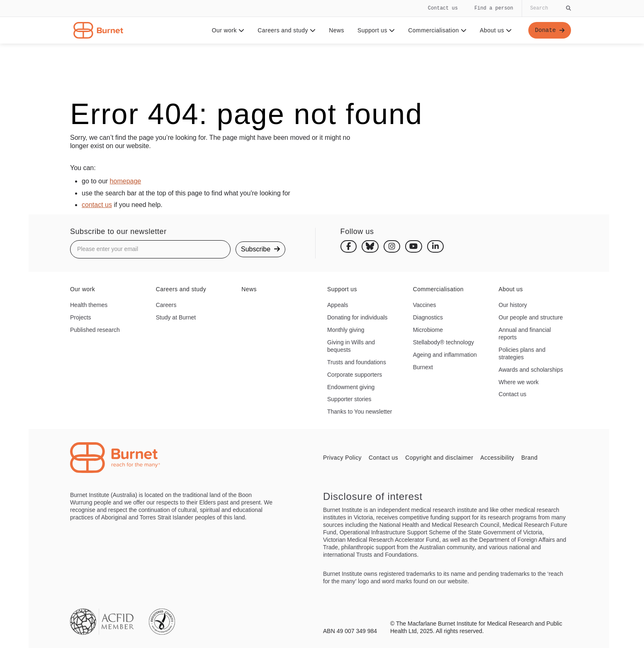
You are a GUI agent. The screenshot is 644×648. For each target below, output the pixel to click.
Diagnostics (428, 317)
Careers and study (287, 30)
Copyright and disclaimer (439, 458)
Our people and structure (531, 317)
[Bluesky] (370, 246)
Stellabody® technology (444, 342)
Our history (513, 305)
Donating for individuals (357, 317)
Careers (166, 305)
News (337, 30)
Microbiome (428, 330)
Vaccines (425, 305)
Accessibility (497, 458)
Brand (529, 458)
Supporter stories (349, 399)
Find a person (494, 8)
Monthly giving (346, 330)
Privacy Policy (342, 458)
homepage (126, 181)
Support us (376, 30)
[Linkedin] (436, 246)
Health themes (89, 305)
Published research (95, 330)
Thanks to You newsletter (360, 412)
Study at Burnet (176, 317)
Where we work (518, 382)
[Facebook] (349, 246)
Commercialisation (437, 30)
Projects (81, 317)
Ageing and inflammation (445, 355)
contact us (97, 205)
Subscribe (260, 249)
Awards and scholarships (531, 370)
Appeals (338, 305)
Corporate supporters (355, 375)
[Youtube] (414, 246)
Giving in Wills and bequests (351, 346)
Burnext (423, 367)
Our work (228, 30)
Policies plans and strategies (522, 353)
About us (496, 30)
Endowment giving (351, 387)
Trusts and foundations (357, 362)
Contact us (443, 8)
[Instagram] (392, 246)
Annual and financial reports (525, 334)
